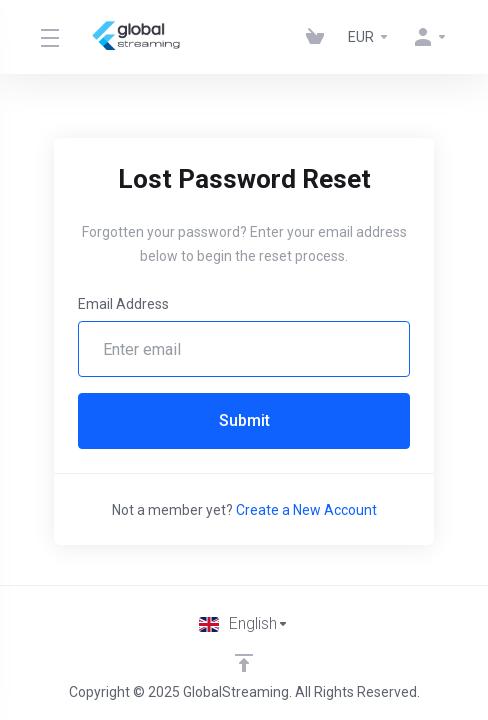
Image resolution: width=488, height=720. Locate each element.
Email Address (123, 304)
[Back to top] (244, 663)
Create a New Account (306, 510)
